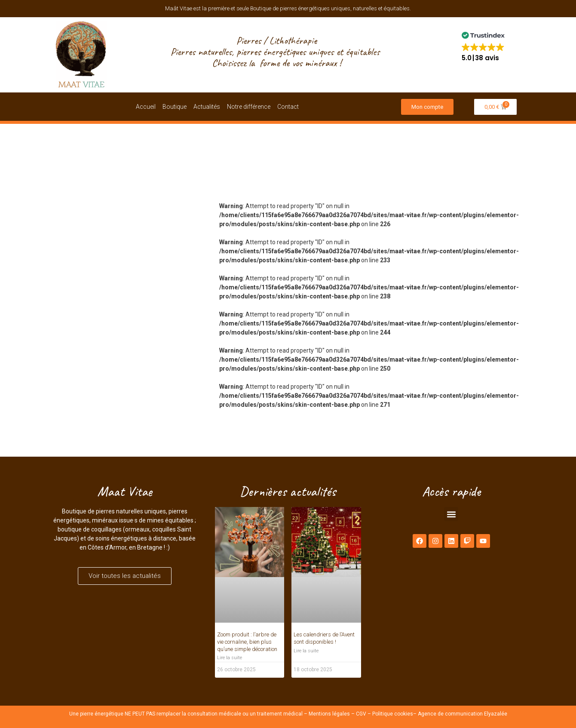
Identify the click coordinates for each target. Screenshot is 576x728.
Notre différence (249, 107)
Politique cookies (393, 714)
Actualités (207, 107)
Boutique (175, 107)
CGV (361, 714)
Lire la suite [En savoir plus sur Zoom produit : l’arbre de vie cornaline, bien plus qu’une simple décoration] (230, 658)
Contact (288, 107)
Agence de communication (450, 714)
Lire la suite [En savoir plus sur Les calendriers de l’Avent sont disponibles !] (306, 651)
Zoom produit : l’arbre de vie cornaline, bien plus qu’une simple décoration (247, 642)
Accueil (146, 107)
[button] (483, 46)
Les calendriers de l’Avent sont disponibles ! (324, 638)
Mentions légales (329, 714)
